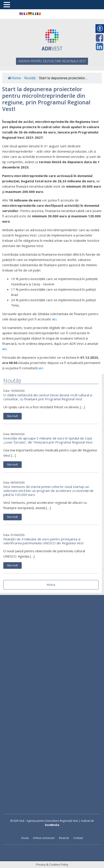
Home (14, 78)
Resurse (64, 838)
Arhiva (51, 585)
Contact (78, 838)
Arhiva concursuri (44, 838)
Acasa (25, 838)
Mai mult (12, 416)
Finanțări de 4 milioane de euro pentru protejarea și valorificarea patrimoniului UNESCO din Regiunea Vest (43, 541)
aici (54, 319)
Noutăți (30, 78)
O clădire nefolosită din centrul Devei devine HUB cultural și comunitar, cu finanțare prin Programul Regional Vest (48, 397)
